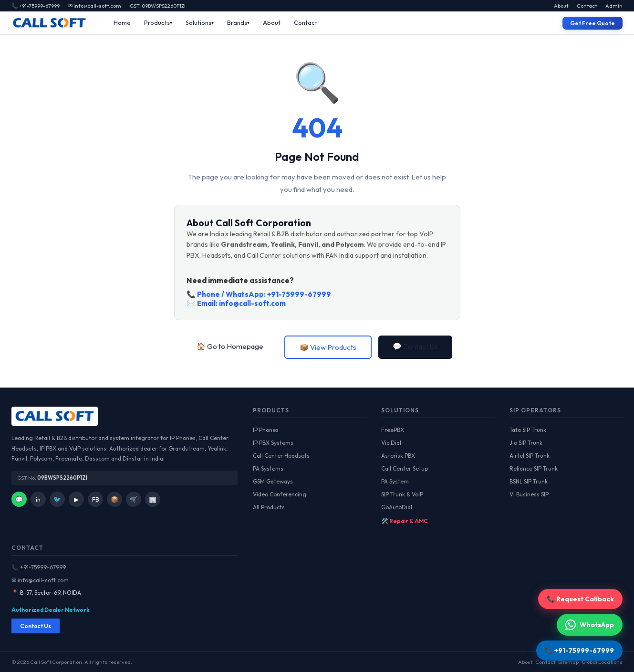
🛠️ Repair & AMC (405, 521)
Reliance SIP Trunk (534, 468)
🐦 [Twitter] (57, 499)
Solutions (198, 22)
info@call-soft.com (252, 303)
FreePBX (393, 430)
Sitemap (568, 662)
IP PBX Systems (273, 443)
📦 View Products (328, 347)
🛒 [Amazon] (134, 499)
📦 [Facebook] (114, 499)
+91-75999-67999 (299, 294)
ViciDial (391, 443)
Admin (614, 6)
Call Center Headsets (281, 456)
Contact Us (36, 626)
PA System (395, 481)
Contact (587, 6)
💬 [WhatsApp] (19, 499)
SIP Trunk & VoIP (402, 494)
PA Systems (268, 468)
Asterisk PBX (398, 456)
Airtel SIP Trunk (530, 456)
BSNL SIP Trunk (529, 481)
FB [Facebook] (96, 499)
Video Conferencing (280, 494)
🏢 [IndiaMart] (153, 499)
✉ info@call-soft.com (95, 6)
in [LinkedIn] (38, 499)
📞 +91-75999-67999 (39, 567)
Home (122, 22)
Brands (237, 22)
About (561, 6)
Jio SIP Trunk (526, 443)
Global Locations (602, 662)
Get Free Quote (592, 23)
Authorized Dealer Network (51, 610)
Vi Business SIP (529, 494)
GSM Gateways (273, 481)
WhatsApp (590, 625)
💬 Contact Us (415, 346)
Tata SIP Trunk (528, 430)
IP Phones (266, 430)
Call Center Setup (405, 468)
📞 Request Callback (580, 599)
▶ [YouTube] (76, 499)
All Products (269, 507)
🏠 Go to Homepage (230, 346)
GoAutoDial (397, 507)
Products (157, 22)
